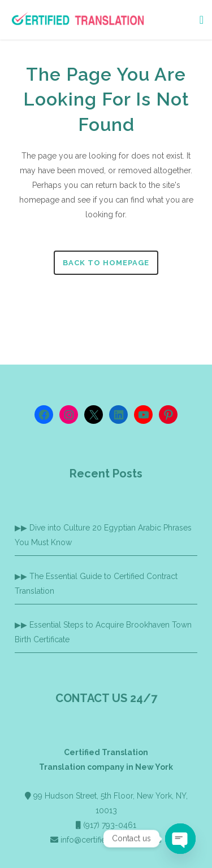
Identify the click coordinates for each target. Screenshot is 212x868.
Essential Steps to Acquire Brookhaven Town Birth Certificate (103, 632)
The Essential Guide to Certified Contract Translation (96, 584)
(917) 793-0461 (110, 825)
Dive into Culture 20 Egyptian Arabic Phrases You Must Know (103, 535)
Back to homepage (106, 263)
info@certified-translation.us (111, 840)
